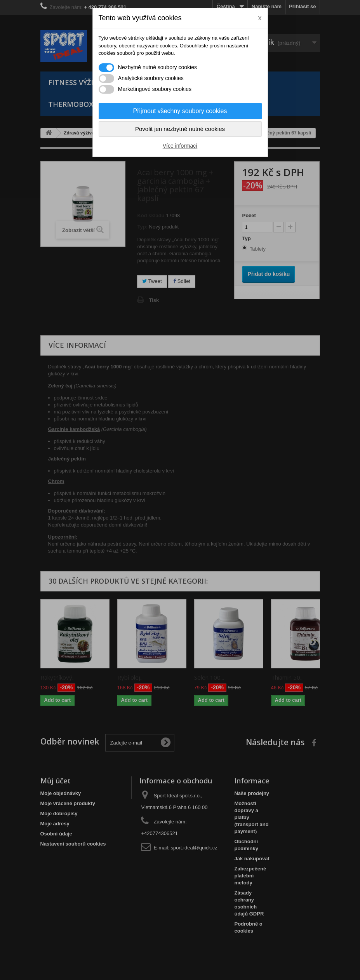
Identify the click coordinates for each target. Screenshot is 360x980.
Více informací (180, 146)
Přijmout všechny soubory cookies (180, 111)
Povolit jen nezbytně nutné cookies (180, 129)
